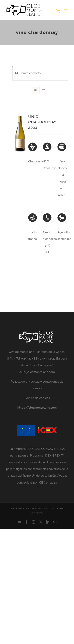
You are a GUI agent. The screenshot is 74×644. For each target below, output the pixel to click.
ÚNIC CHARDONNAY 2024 (42, 122)
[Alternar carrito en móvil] (58, 11)
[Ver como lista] (43, 90)
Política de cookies (37, 398)
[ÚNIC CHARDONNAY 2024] (20, 117)
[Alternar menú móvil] (66, 11)
